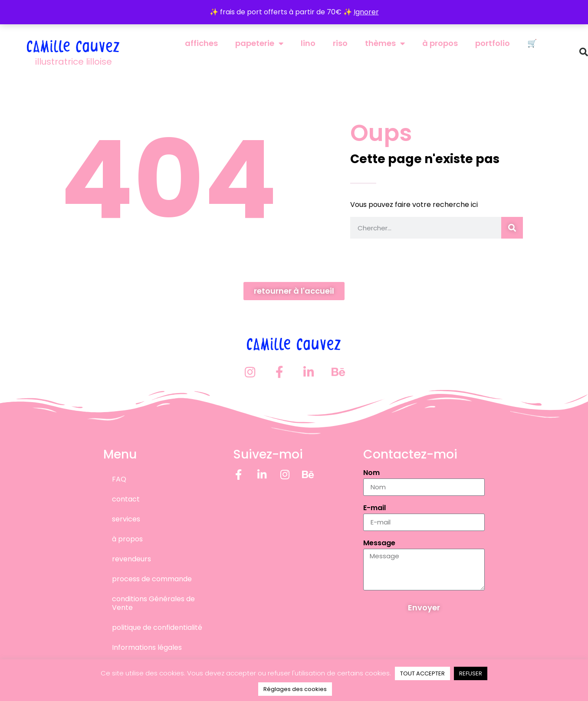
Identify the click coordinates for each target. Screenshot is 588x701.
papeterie (259, 43)
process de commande (152, 578)
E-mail (374, 508)
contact (126, 499)
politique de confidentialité (157, 627)
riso (340, 43)
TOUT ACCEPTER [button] (422, 673)
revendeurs (131, 559)
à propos (440, 43)
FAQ (119, 479)
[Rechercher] (512, 228)
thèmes (385, 43)
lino (308, 43)
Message (379, 543)
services (126, 519)
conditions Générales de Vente (153, 603)
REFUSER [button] (471, 673)
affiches (201, 43)
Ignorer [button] (366, 12)
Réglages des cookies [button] (295, 689)
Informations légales (147, 647)
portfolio (493, 43)
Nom (371, 473)
